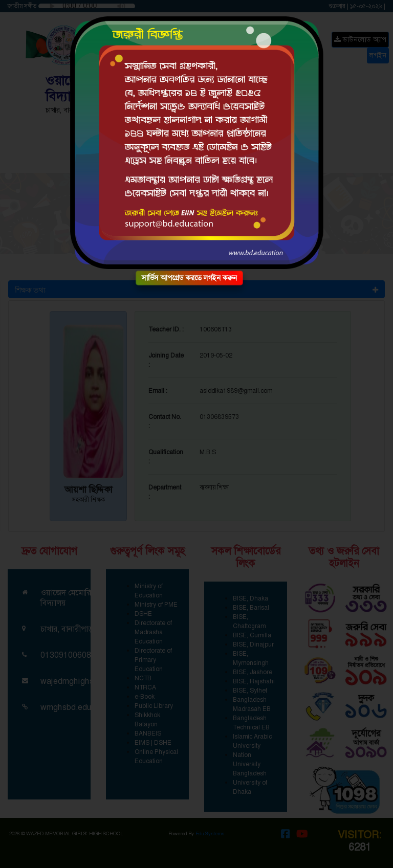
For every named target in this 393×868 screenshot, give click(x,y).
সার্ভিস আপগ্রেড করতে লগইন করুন (189, 278)
